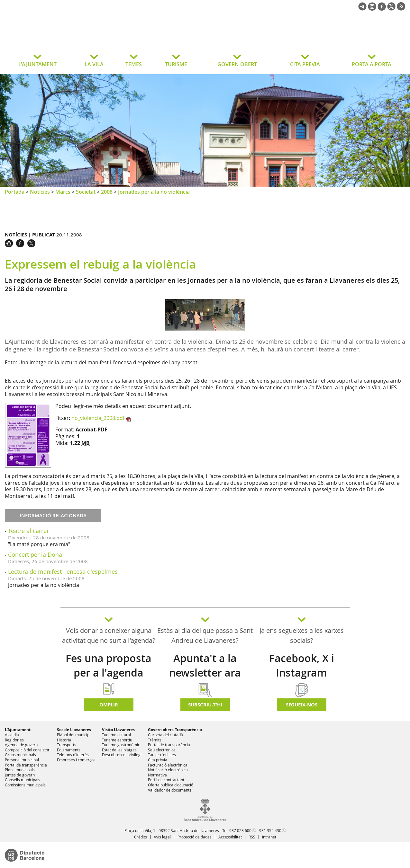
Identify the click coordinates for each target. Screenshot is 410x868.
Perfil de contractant (166, 780)
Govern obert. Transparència (175, 730)
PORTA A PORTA (372, 64)
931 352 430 (270, 830)
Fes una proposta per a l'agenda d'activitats (109, 673)
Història (64, 740)
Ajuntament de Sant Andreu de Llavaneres (56, 37)
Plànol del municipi (74, 735)
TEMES (134, 64)
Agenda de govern (21, 745)
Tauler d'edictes (162, 755)
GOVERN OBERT (237, 64)
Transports (67, 745)
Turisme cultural (116, 735)
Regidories (14, 740)
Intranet (269, 837)
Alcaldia (12, 735)
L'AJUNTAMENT (37, 64)
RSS (252, 837)
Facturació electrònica (168, 765)
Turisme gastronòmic (121, 745)
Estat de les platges (119, 750)
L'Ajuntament (18, 730)
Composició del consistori (28, 750)
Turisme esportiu (117, 740)
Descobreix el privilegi (122, 755)
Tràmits (155, 740)
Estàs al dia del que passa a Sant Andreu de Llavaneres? (205, 635)
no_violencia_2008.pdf (98, 418)
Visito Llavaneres (118, 730)
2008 (107, 192)
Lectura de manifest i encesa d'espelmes (63, 571)
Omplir (109, 705)
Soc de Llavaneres (74, 730)
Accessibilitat (230, 837)
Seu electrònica (162, 750)
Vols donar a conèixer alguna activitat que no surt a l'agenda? (109, 635)
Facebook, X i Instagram (302, 665)
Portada (15, 192)
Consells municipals (23, 780)
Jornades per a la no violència (154, 192)
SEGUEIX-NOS (302, 705)
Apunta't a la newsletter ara (205, 665)
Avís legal (162, 837)
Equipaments (69, 750)
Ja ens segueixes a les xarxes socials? (302, 635)
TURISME (176, 64)
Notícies (40, 192)
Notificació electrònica (168, 770)
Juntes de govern (20, 775)
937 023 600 (240, 830)
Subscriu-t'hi (205, 705)
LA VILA (94, 64)
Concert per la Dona (35, 554)
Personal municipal (22, 760)
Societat (86, 192)
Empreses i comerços (76, 760)
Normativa (157, 775)
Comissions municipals (25, 785)
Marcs (63, 192)
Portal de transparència (26, 765)
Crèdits (141, 837)
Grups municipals (20, 755)
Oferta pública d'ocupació (171, 785)
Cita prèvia (158, 760)
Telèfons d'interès (73, 755)
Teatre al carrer (28, 531)
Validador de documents (170, 790)
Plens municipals (20, 770)
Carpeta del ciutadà (165, 735)
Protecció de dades (195, 837)
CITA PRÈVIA (305, 64)
